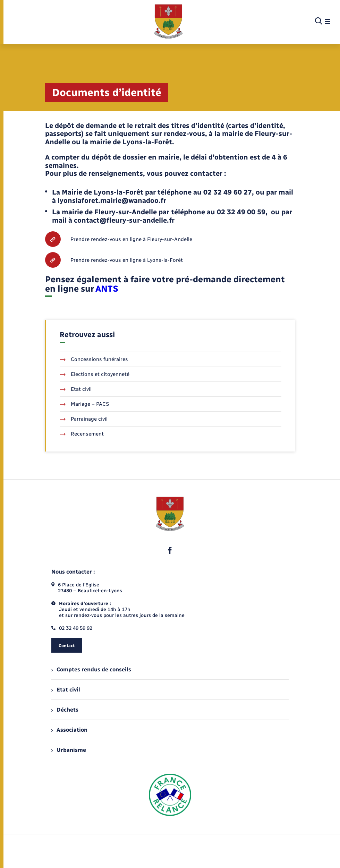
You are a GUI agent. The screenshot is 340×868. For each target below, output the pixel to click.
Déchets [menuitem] (65, 710)
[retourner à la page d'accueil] (168, 22)
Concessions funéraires (94, 359)
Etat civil (76, 389)
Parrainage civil (84, 419)
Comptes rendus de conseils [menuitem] (91, 669)
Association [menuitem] (69, 730)
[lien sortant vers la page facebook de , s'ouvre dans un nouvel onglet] (170, 550)
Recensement (82, 434)
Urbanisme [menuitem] (69, 750)
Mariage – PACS (84, 404)
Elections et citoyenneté (95, 374)
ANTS (107, 289)
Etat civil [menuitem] (66, 690)
